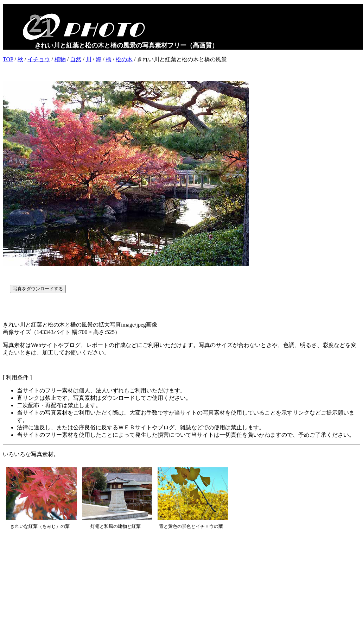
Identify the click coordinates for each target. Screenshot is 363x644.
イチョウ (39, 59)
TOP (8, 59)
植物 (60, 59)
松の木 (124, 59)
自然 (76, 59)
